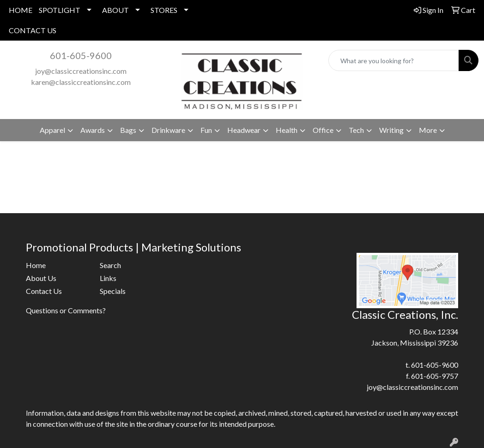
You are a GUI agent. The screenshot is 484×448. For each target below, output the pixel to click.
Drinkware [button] (168, 130)
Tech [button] (356, 130)
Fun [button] (206, 130)
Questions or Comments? (66, 310)
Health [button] (287, 130)
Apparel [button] (52, 130)
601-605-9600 (81, 55)
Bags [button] (128, 130)
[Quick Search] (394, 60)
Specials (113, 291)
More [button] (428, 130)
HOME (21, 10)
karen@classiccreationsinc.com (81, 82)
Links (108, 278)
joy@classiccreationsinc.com (81, 71)
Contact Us (44, 291)
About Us (41, 278)
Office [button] (323, 130)
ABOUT (115, 10)
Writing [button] (391, 130)
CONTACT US (33, 30)
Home (36, 265)
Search (110, 265)
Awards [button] (93, 130)
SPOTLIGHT (60, 10)
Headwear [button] (244, 130)
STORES (164, 10)
